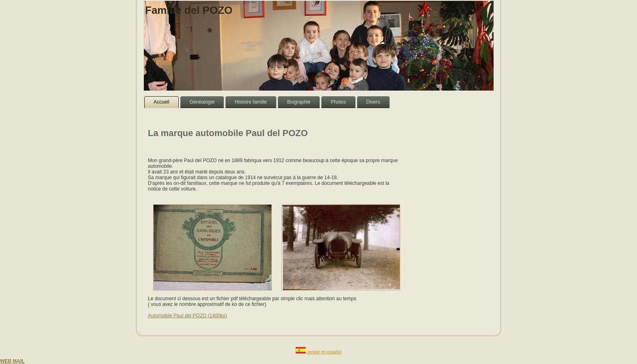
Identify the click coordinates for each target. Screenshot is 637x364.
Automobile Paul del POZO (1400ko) (187, 316)
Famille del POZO (189, 10)
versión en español (324, 352)
